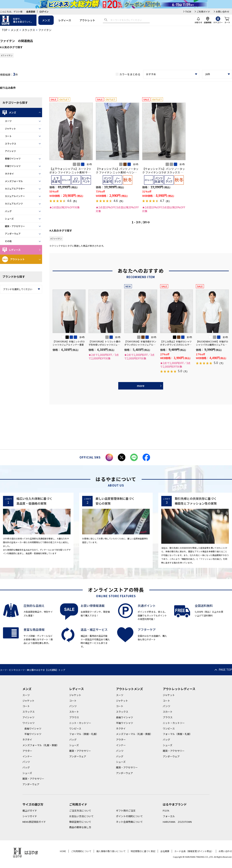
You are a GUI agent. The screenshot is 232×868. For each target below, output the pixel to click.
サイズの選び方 (33, 804)
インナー (27, 756)
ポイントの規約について (129, 816)
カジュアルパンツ (14, 203)
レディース (65, 20)
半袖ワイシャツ (13, 166)
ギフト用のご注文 (126, 811)
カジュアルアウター (15, 188)
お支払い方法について (81, 816)
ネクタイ (9, 174)
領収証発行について (80, 822)
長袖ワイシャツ (13, 158)
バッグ (8, 211)
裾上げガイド (30, 811)
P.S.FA (166, 811)
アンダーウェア (13, 234)
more (141, 386)
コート (8, 136)
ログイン (44, 11)
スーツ (8, 121)
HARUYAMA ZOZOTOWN (177, 822)
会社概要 (165, 851)
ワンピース (75, 728)
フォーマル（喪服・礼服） (84, 734)
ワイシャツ (29, 723)
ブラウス (74, 717)
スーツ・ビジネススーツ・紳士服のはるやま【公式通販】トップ (33, 670)
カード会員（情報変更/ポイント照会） (194, 851)
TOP (5, 30)
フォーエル (169, 816)
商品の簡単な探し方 (80, 827)
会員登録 (31, 11)
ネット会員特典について (129, 822)
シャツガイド (30, 816)
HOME (63, 851)
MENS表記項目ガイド (34, 822)
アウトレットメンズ (129, 689)
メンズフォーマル (14, 181)
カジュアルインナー (15, 196)
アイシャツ (10, 151)
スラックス (28, 30)
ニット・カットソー (80, 723)
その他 (8, 241)
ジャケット (10, 128)
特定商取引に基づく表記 (143, 851)
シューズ (9, 219)
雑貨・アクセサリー (15, 226)
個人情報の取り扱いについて (111, 851)
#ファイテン (7, 55)
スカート (74, 712)
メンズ (46, 20)
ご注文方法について (80, 811)
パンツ (26, 762)
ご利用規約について (81, 851)
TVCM (188, 11)
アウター (27, 751)
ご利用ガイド (203, 11)
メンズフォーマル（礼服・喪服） (41, 745)
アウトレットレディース (179, 689)
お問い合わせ (222, 11)
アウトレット (87, 20)
